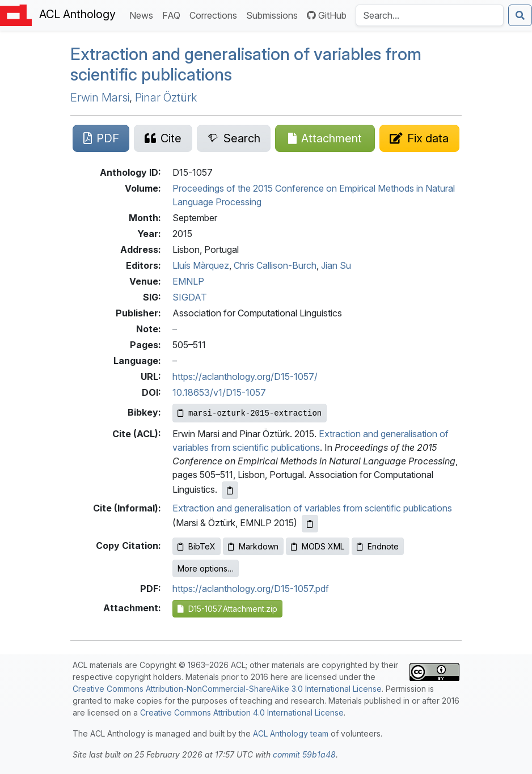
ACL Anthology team (291, 733)
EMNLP (188, 281)
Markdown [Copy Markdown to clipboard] (253, 546)
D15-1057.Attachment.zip (227, 609)
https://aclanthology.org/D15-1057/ (245, 377)
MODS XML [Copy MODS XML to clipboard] (318, 546)
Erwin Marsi (100, 98)
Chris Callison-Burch (275, 265)
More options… (206, 568)
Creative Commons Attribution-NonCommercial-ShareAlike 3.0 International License (227, 689)
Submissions (274, 14)
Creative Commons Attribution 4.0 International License (242, 712)
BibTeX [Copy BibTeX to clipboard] (197, 546)
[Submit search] (520, 15)
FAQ (174, 14)
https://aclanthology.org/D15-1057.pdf (251, 589)
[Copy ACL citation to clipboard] (230, 490)
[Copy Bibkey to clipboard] (250, 413)
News (143, 14)
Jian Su (336, 265)
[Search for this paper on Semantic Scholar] (234, 138)
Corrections (216, 14)
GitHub (327, 15)
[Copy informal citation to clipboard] (310, 524)
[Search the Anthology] (430, 15)
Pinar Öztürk (166, 98)
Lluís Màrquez (201, 265)
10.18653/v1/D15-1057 (219, 392)
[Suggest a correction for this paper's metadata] (419, 138)
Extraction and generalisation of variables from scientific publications (246, 64)
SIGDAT (190, 297)
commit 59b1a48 (304, 754)
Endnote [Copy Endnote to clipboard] (378, 546)
